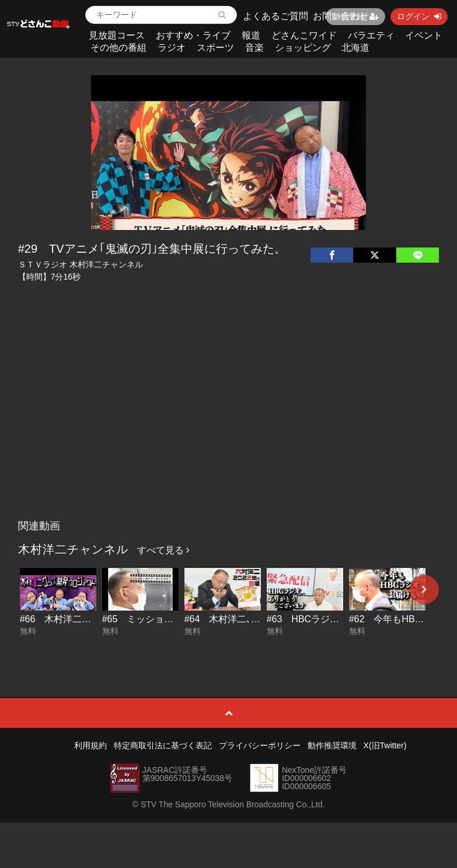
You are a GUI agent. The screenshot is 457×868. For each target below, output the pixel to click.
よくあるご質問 (275, 16)
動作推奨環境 (332, 745)
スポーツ (215, 48)
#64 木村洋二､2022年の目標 (247, 619)
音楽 (254, 48)
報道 (251, 35)
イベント (424, 35)
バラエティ (371, 35)
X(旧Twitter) (385, 745)
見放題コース (117, 35)
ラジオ (172, 48)
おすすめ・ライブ (193, 35)
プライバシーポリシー (260, 745)
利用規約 (90, 745)
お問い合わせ (341, 16)
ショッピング (303, 48)
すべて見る (163, 550)
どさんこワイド (304, 35)
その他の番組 (118, 48)
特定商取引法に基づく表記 (163, 745)
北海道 (355, 48)
